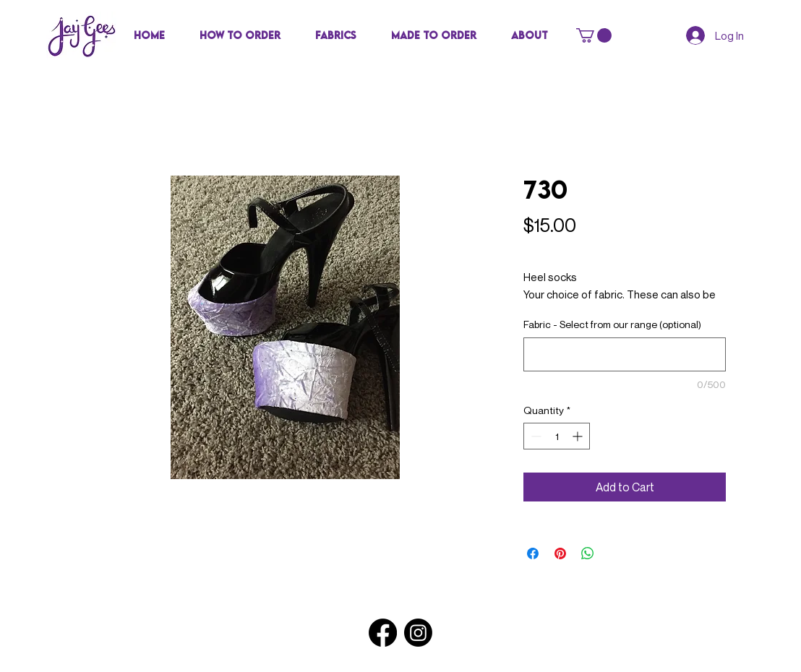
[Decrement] (535, 436)
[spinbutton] (557, 436)
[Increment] (579, 436)
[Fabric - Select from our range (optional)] (625, 354)
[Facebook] (383, 633)
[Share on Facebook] (533, 553)
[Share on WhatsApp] (588, 553)
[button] (336, 35)
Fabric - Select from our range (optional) (612, 324)
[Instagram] (418, 633)
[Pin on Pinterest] (560, 553)
